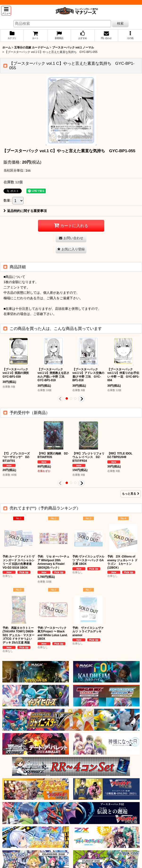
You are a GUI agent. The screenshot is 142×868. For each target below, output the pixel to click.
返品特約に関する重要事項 (25, 211)
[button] (6, 11)
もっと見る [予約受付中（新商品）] (131, 494)
